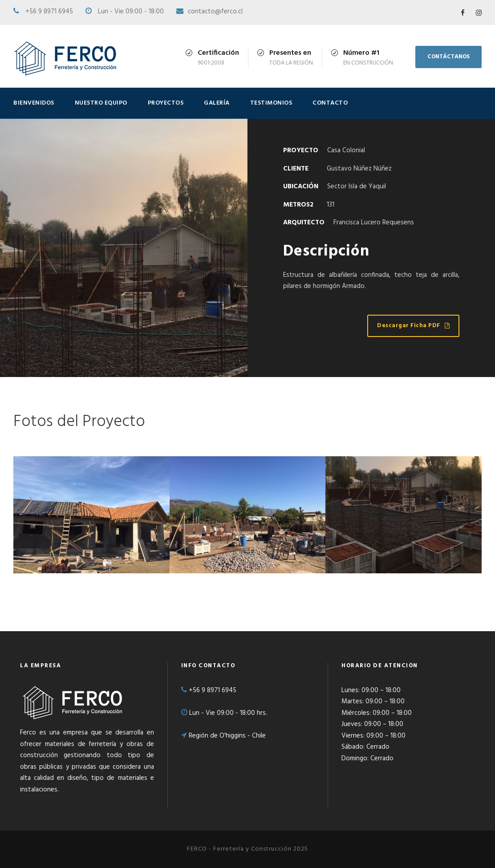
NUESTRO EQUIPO (101, 103)
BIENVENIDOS (34, 103)
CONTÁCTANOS (448, 57)
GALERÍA (217, 103)
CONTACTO (330, 103)
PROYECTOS (166, 103)
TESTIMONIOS (271, 103)
